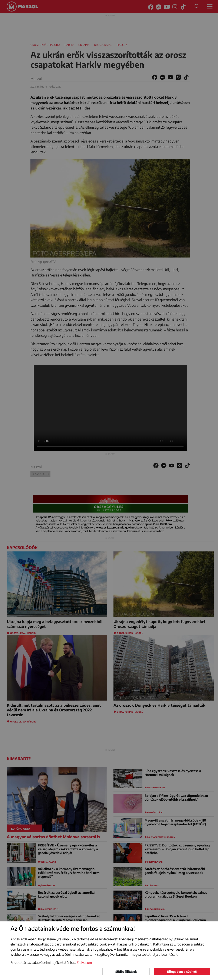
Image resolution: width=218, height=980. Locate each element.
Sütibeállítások (126, 972)
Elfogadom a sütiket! (182, 972)
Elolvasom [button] (84, 963)
